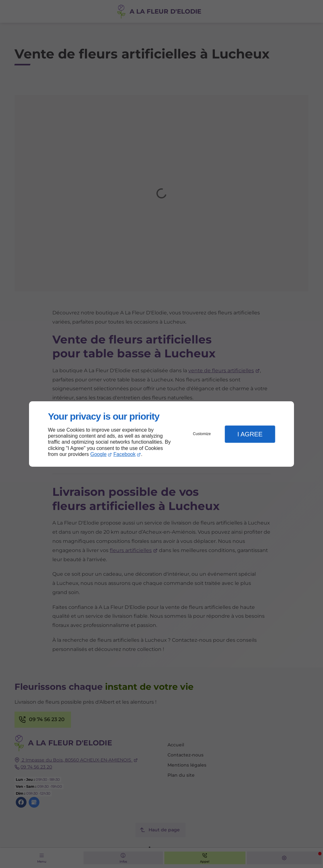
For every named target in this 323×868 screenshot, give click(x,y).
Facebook (125, 454)
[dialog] (161, 434)
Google (98, 454)
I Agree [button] (250, 434)
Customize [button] (202, 434)
